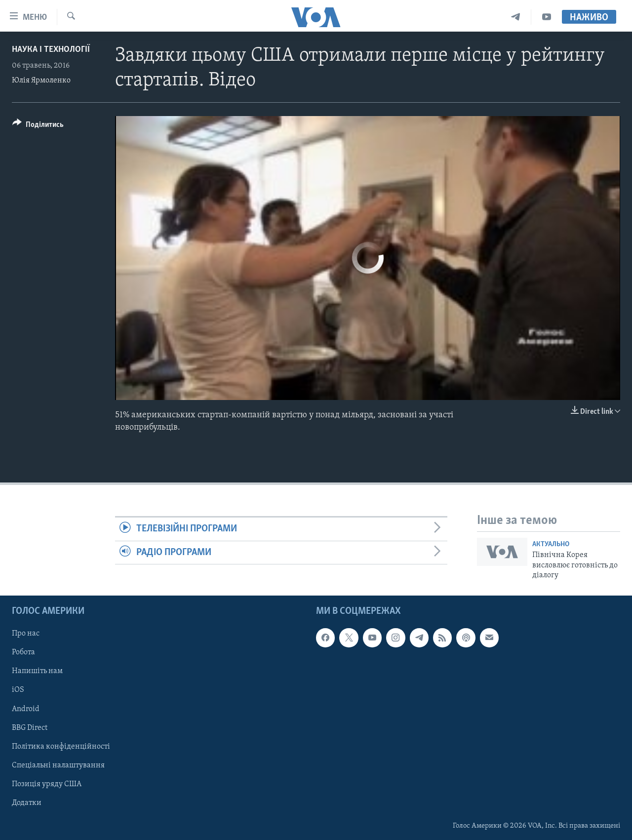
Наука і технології (51, 50)
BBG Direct (30, 727)
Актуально (551, 544)
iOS (18, 690)
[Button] (38, 126)
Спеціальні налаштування (58, 765)
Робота (23, 652)
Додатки (27, 802)
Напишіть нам (37, 671)
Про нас (26, 634)
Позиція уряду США (47, 784)
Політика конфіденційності (61, 746)
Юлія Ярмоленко (41, 80)
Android (26, 709)
